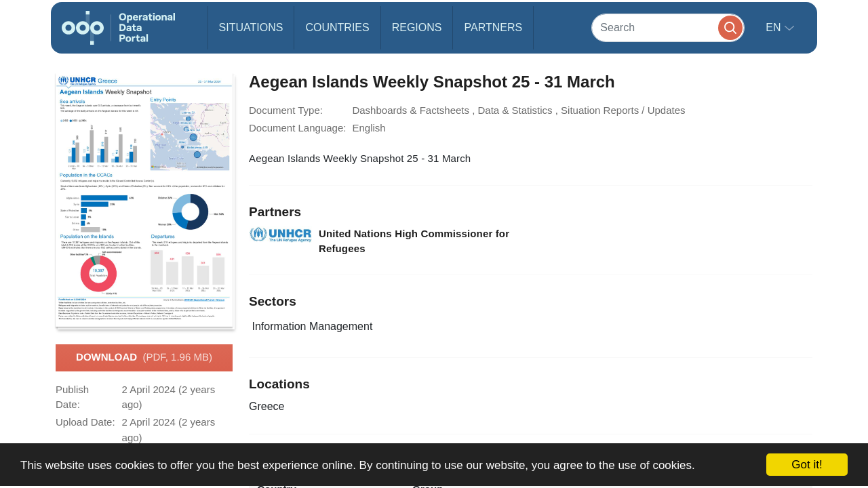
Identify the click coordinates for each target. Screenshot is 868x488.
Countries (337, 27)
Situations (251, 27)
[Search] (668, 27)
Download (144, 358)
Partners (493, 27)
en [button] (775, 27)
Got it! (807, 465)
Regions (417, 27)
